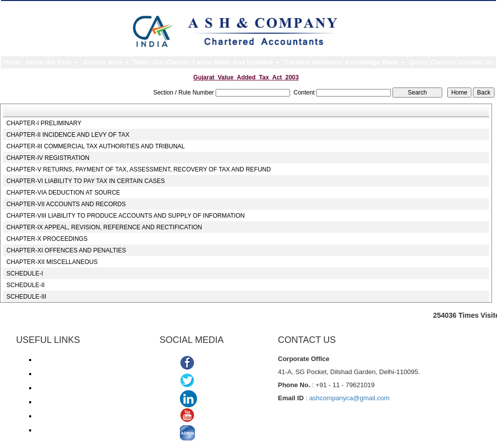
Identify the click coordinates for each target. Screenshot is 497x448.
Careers (296, 62)
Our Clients (170, 62)
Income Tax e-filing (61, 360)
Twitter (209, 381)
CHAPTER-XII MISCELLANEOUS (52, 262)
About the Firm (52, 62)
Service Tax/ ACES (62, 388)
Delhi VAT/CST (56, 416)
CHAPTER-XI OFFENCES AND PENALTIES (66, 250)
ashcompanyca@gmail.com (349, 398)
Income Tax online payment (73, 374)
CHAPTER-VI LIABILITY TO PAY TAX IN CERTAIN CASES (86, 181)
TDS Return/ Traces (63, 430)
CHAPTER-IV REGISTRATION (48, 158)
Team (141, 62)
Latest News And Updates (236, 62)
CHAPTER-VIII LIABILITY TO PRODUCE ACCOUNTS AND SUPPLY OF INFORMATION (126, 216)
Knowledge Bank (375, 62)
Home (12, 62)
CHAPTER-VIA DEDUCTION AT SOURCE (63, 193)
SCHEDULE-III (26, 297)
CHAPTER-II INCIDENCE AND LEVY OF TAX (68, 135)
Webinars (327, 62)
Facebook (215, 364)
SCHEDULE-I (25, 274)
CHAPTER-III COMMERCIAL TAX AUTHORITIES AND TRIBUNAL (96, 146)
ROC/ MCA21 (55, 402)
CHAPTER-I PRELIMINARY (44, 123)
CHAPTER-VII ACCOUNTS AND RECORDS (66, 204)
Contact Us (476, 62)
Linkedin (215, 399)
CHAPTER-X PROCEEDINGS (47, 239)
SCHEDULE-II (26, 285)
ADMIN (211, 434)
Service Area (106, 62)
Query (419, 62)
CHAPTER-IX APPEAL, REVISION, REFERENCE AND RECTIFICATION (104, 227)
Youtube (212, 417)
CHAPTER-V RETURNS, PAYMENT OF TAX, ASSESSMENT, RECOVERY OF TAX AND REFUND (139, 169)
